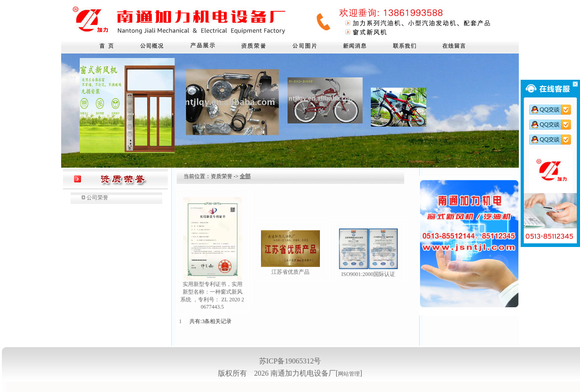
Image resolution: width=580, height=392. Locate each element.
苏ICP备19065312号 (290, 361)
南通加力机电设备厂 (303, 373)
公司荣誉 (97, 198)
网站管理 (349, 374)
